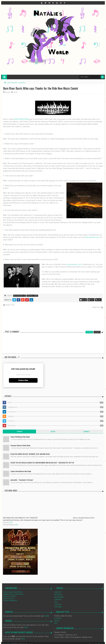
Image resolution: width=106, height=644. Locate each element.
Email (83, 300)
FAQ (56, 621)
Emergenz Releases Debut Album (20, 443)
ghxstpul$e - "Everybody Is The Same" (22, 477)
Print (91, 300)
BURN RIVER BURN (22, 119)
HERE (47, 613)
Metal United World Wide (13, 590)
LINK (11, 520)
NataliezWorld (7, 642)
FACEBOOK (58, 592)
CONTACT (58, 590)
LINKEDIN (58, 597)
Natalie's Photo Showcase (13, 592)
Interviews (30, 296)
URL (98, 300)
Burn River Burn (19, 296)
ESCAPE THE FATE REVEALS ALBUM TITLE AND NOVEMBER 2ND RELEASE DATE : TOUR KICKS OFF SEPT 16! (42, 460)
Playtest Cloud (9, 596)
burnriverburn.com (93, 237)
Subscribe (23, 378)
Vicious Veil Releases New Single (20, 434)
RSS (56, 600)
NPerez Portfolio (10, 594)
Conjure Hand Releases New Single (21, 469)
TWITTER (58, 602)
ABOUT (57, 618)
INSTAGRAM (59, 595)
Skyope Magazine (10, 598)
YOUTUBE (58, 604)
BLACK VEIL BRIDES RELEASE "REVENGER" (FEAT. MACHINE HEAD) (30, 451)
